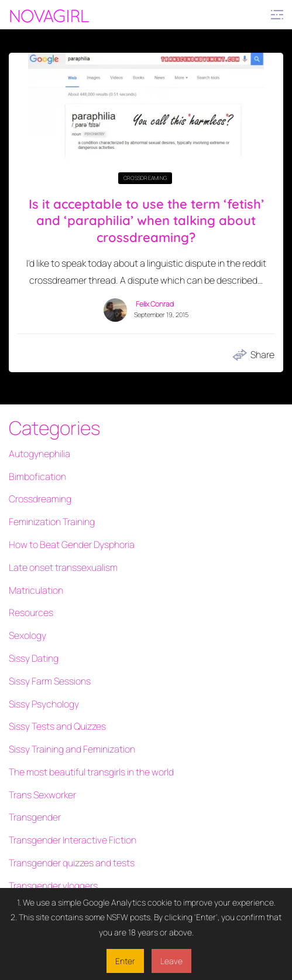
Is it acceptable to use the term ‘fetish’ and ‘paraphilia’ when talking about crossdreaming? (146, 221)
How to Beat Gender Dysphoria (72, 545)
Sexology (28, 635)
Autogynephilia (39, 454)
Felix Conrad (155, 304)
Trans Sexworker (42, 795)
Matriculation (36, 590)
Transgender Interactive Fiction (73, 840)
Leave (171, 961)
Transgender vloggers (53, 886)
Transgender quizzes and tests (72, 863)
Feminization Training (52, 522)
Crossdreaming (145, 178)
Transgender (35, 817)
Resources (31, 612)
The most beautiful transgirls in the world (91, 772)
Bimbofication (37, 477)
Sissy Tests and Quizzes (57, 726)
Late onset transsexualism (63, 567)
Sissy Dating (34, 658)
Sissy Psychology (44, 704)
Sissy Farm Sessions (50, 681)
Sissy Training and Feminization (72, 749)
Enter (125, 961)
